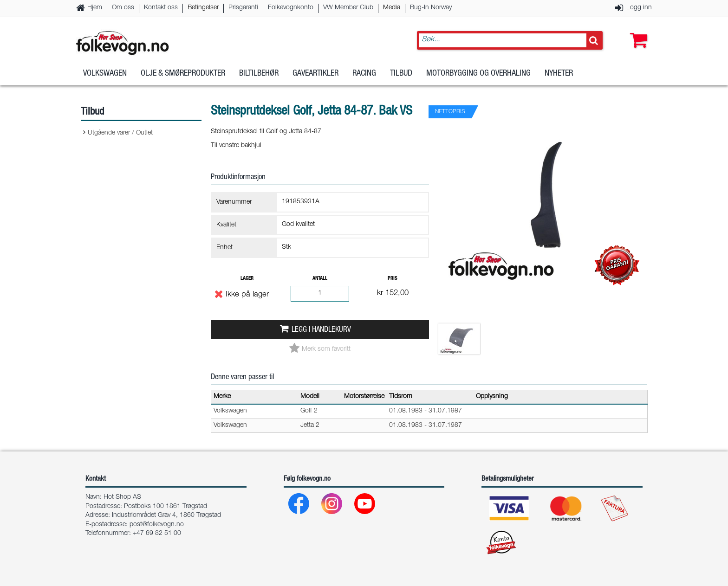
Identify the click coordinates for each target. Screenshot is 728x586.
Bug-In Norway (431, 8)
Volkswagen (105, 74)
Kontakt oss (161, 8)
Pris (393, 279)
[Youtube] (365, 506)
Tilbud (401, 74)
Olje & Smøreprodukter (183, 74)
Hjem (95, 8)
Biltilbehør (259, 74)
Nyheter (559, 74)
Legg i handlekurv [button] (321, 330)
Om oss (123, 8)
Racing (364, 74)
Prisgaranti (243, 8)
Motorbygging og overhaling (478, 74)
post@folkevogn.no (157, 525)
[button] (637, 31)
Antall (320, 279)
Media (392, 8)
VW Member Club (348, 8)
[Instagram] (332, 506)
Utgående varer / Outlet (120, 133)
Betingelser (203, 8)
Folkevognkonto (291, 8)
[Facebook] (299, 506)
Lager (247, 279)
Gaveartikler (315, 74)
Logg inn (639, 8)
